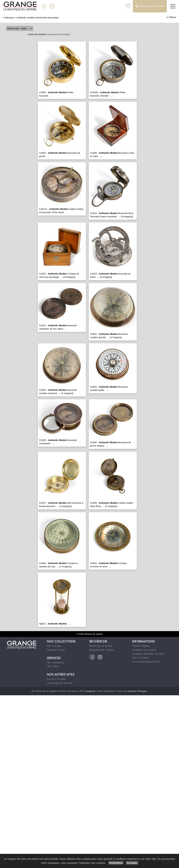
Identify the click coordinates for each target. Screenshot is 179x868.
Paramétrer (116, 863)
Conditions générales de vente (148, 654)
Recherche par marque (101, 650)
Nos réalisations (55, 662)
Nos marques (54, 646)
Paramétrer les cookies (144, 650)
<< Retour (171, 17)
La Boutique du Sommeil (60, 683)
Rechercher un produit (101, 646)
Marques (9, 18)
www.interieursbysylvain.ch (146, 662)
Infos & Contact (140, 658)
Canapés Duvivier (56, 650)
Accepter (132, 863)
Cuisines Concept (56, 679)
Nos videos (53, 666)
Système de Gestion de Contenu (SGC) (72, 691)
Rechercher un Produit (150, 6)
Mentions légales (141, 646)
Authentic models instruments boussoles (38, 18)
